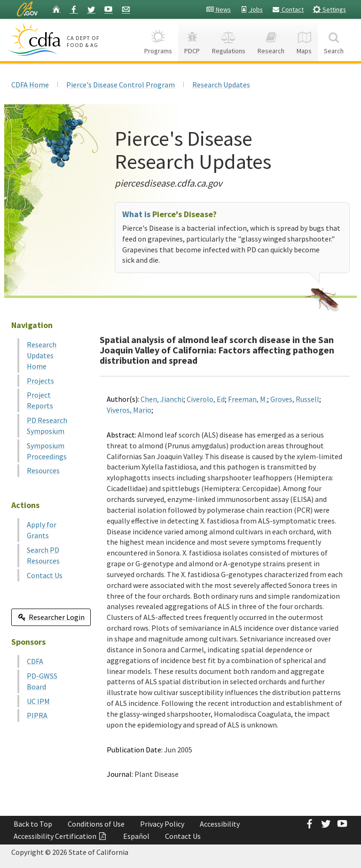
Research (271, 40)
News (218, 9)
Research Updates (221, 85)
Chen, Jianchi (162, 399)
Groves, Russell (295, 399)
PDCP (192, 40)
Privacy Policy (162, 824)
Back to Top (33, 824)
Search (334, 40)
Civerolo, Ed (206, 399)
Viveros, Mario (129, 410)
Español (136, 836)
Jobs (251, 9)
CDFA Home (30, 85)
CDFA (35, 661)
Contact (288, 9)
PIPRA (37, 715)
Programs (158, 40)
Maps (304, 40)
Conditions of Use (96, 824)
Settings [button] (329, 9)
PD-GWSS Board (42, 681)
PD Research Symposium (47, 426)
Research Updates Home (42, 355)
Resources (43, 470)
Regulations (229, 40)
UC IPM (38, 701)
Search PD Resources (43, 555)
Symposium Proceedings (47, 451)
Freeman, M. (247, 399)
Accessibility (220, 824)
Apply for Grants (42, 530)
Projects (40, 381)
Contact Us (45, 575)
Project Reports (40, 400)
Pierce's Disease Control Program (121, 85)
